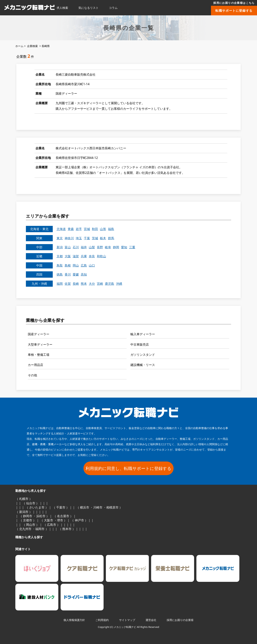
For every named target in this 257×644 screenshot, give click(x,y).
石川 (76, 247)
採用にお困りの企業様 (180, 620)
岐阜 (108, 247)
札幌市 (24, 499)
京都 (60, 256)
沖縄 (119, 284)
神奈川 (69, 238)
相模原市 (112, 507)
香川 (68, 274)
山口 (92, 265)
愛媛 (76, 274)
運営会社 (151, 620)
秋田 (95, 229)
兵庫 (84, 256)
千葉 (87, 238)
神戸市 (79, 520)
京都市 (28, 520)
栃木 (103, 238)
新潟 (60, 247)
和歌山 (101, 256)
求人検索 (62, 8)
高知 (84, 274)
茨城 (95, 238)
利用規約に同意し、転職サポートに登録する (128, 468)
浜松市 (41, 516)
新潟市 (24, 512)
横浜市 (85, 507)
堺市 (60, 520)
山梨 (92, 247)
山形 (103, 229)
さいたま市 (37, 507)
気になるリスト (89, 8)
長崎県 (46, 46)
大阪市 (49, 520)
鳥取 (60, 265)
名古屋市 (63, 516)
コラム (113, 8)
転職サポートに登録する (234, 11)
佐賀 (68, 284)
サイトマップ (127, 620)
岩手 (79, 229)
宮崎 (100, 284)
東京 (60, 238)
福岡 (60, 284)
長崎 (76, 284)
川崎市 (98, 507)
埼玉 (79, 238)
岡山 (76, 265)
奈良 (92, 256)
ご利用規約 (102, 620)
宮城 (87, 229)
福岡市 (40, 529)
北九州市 (25, 529)
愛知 (124, 247)
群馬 (111, 238)
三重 (132, 247)
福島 (111, 229)
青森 (71, 229)
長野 (100, 247)
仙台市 (31, 503)
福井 (84, 247)
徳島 (60, 274)
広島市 (52, 525)
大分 (92, 284)
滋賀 (76, 256)
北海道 (61, 229)
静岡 (116, 247)
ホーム (19, 46)
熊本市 (67, 529)
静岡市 (28, 516)
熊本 (84, 284)
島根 (68, 265)
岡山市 (31, 525)
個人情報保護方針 (74, 620)
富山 (68, 247)
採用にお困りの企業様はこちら (234, 3)
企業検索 (32, 46)
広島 (84, 265)
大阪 (68, 256)
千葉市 (61, 507)
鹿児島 (110, 284)
